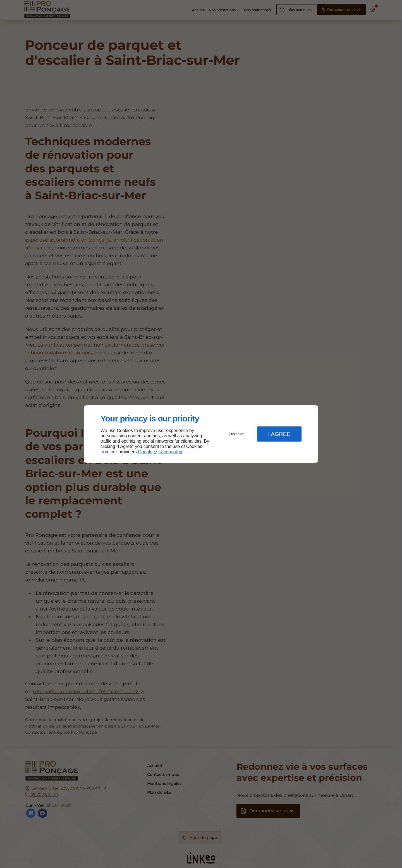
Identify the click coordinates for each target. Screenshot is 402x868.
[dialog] (201, 434)
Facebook (168, 452)
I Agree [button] (279, 434)
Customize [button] (237, 434)
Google (145, 452)
